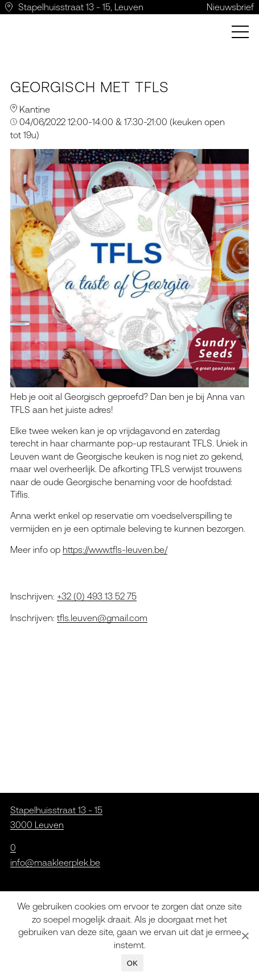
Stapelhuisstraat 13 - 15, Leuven (81, 7)
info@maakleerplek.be (55, 862)
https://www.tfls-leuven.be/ (115, 549)
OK (132, 963)
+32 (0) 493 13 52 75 (97, 596)
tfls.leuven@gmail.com (102, 618)
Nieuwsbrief (230, 7)
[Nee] (245, 936)
